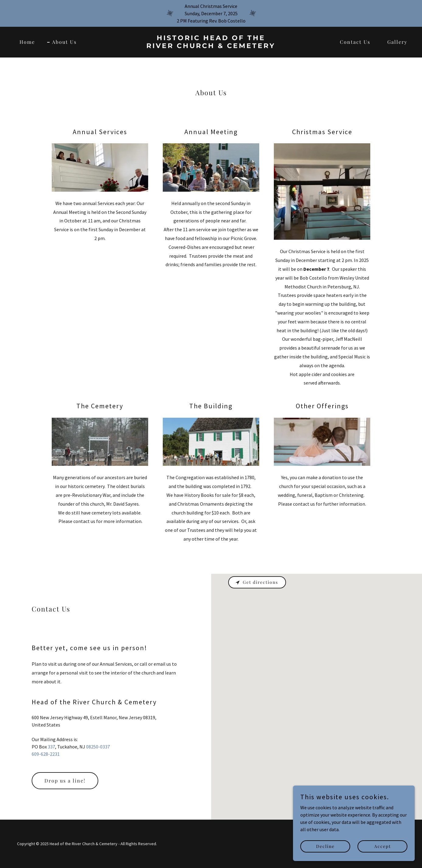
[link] (211, 46)
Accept (383, 846)
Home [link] (27, 42)
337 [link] (51, 747)
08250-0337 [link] (98, 747)
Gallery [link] (397, 42)
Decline (325, 846)
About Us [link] (64, 42)
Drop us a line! (65, 781)
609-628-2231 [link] (46, 754)
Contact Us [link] (355, 42)
